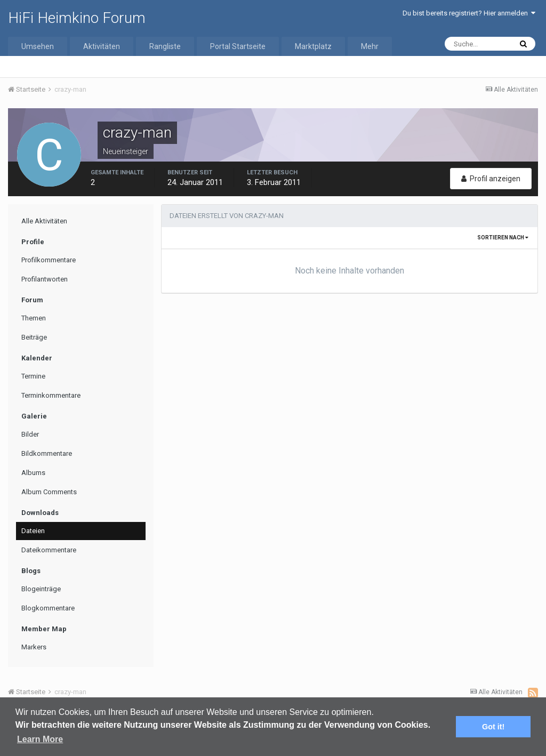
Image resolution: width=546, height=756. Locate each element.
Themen (34, 318)
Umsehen (38, 46)
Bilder (30, 434)
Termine (33, 376)
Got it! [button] (493, 727)
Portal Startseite (238, 46)
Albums (33, 473)
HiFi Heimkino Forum (77, 18)
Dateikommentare (49, 550)
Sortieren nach (503, 238)
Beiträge (34, 337)
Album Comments (49, 492)
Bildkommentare (47, 453)
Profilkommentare (49, 260)
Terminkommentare (51, 395)
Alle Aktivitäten (44, 221)
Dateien (33, 531)
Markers (34, 647)
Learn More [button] (40, 739)
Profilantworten (45, 279)
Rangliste (165, 46)
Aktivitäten (102, 46)
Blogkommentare (48, 608)
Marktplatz (313, 46)
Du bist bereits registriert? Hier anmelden (469, 13)
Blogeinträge (41, 589)
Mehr (370, 46)
